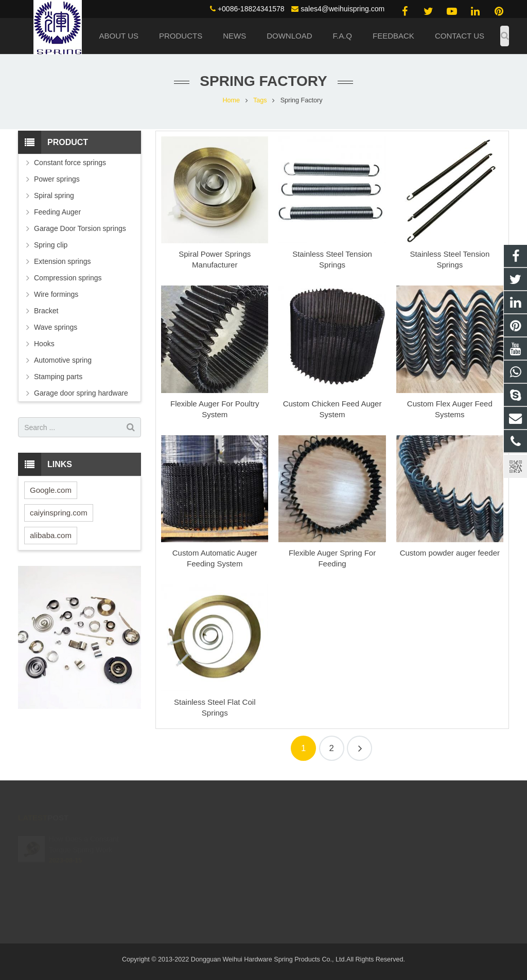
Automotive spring (63, 360)
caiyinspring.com (59, 513)
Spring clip (51, 245)
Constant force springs (70, 163)
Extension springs (63, 261)
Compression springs (68, 278)
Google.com (51, 490)
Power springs (57, 179)
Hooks (44, 344)
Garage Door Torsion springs (80, 228)
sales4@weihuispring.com (342, 9)
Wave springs (56, 327)
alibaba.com (51, 535)
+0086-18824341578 (251, 9)
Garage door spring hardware (81, 393)
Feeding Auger (57, 212)
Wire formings (56, 294)
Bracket (46, 311)
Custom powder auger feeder (450, 553)
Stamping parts (58, 377)
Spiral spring (54, 195)
